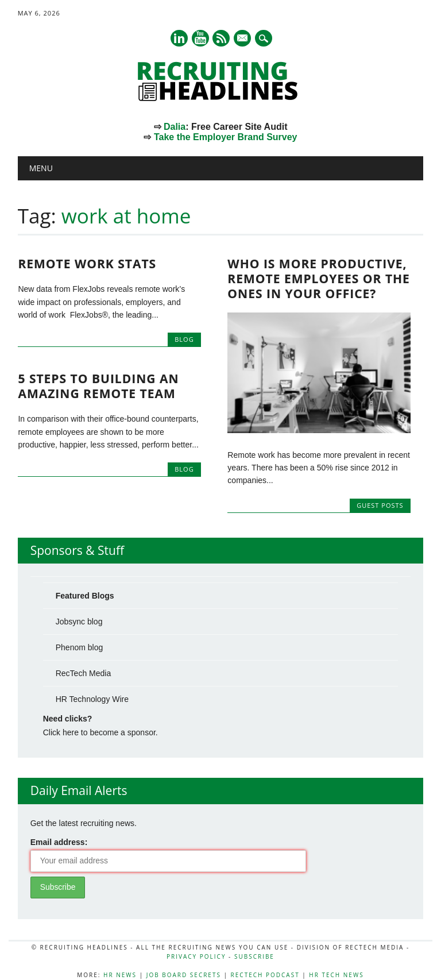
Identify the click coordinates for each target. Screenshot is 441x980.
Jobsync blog (79, 622)
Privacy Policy (196, 956)
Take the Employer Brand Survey (226, 137)
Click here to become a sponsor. (100, 732)
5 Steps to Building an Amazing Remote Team (98, 386)
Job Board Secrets (184, 975)
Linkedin (179, 38)
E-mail (243, 39)
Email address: (59, 842)
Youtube (200, 38)
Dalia (175, 127)
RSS (221, 38)
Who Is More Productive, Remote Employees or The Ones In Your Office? (319, 279)
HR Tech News (336, 975)
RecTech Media (84, 673)
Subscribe (254, 956)
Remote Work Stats (87, 264)
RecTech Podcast (265, 975)
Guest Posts (380, 505)
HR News (120, 975)
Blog (184, 339)
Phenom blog (80, 647)
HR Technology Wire (92, 699)
